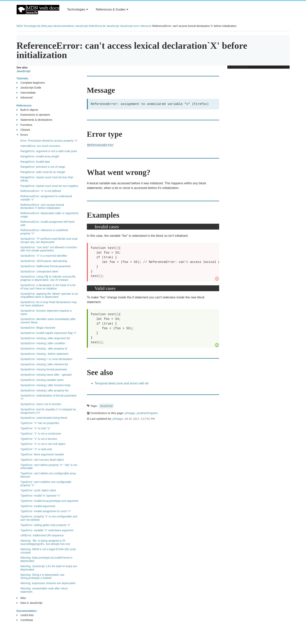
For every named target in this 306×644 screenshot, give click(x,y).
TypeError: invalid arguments (38, 506)
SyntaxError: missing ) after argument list (45, 338)
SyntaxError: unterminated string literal (44, 418)
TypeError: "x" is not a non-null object (43, 444)
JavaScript (81, 26)
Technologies (78, 9)
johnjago (130, 413)
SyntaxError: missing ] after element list (44, 364)
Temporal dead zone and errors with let (122, 383)
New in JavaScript (29, 603)
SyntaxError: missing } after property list (44, 390)
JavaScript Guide (29, 88)
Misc (21, 598)
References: (24, 106)
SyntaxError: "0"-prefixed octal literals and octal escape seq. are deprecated (49, 240)
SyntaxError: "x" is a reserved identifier (44, 256)
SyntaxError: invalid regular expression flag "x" (49, 333)
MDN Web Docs (38, 10)
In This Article (257, 67)
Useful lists (25, 615)
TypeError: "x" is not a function (39, 439)
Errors (22, 135)
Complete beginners (31, 83)
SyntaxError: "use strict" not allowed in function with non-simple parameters (49, 249)
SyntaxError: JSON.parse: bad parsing (44, 261)
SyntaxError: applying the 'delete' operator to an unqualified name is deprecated (49, 295)
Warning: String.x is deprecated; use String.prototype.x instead (42, 576)
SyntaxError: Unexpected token (40, 271)
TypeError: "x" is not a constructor (41, 434)
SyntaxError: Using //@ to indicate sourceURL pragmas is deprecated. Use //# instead (48, 278)
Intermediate (26, 93)
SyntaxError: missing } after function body (46, 385)
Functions (24, 125)
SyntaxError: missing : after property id (44, 349)
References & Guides (112, 9)
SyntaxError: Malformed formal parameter (46, 266)
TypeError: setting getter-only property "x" (46, 525)
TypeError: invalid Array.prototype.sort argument (49, 501)
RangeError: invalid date (35, 162)
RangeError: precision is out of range (43, 167)
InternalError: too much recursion (40, 146)
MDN (20, 26)
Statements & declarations (34, 120)
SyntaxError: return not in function (41, 404)
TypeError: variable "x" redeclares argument (47, 530)
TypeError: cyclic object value (38, 490)
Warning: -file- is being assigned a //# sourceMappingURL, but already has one (45, 542)
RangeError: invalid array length (40, 156)
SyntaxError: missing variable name (42, 380)
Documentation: (27, 611)
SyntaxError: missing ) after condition (43, 343)
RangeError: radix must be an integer (43, 172)
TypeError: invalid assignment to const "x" (46, 511)
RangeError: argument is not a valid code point (49, 151)
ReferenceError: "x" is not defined (41, 191)
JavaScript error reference (136, 26)
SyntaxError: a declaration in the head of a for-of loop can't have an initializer (48, 287)
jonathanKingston (147, 413)
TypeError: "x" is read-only (36, 449)
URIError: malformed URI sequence (42, 535)
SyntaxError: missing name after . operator (46, 375)
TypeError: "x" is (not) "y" (36, 428)
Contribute (25, 620)
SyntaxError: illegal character (38, 328)
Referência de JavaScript (104, 26)
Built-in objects (27, 110)
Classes (23, 130)
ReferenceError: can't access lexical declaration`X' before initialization (42, 206)
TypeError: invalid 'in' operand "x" (40, 496)
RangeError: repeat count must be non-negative (49, 186)
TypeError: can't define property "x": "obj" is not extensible (49, 467)
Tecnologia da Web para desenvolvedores (49, 26)
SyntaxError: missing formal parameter (44, 369)
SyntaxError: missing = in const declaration (46, 359)
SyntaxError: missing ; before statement (44, 354)
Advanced (25, 98)
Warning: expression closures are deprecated (48, 583)
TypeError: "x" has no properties (40, 423)
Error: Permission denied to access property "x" (49, 141)
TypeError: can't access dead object (42, 460)
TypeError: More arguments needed (42, 454)
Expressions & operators (33, 115)
